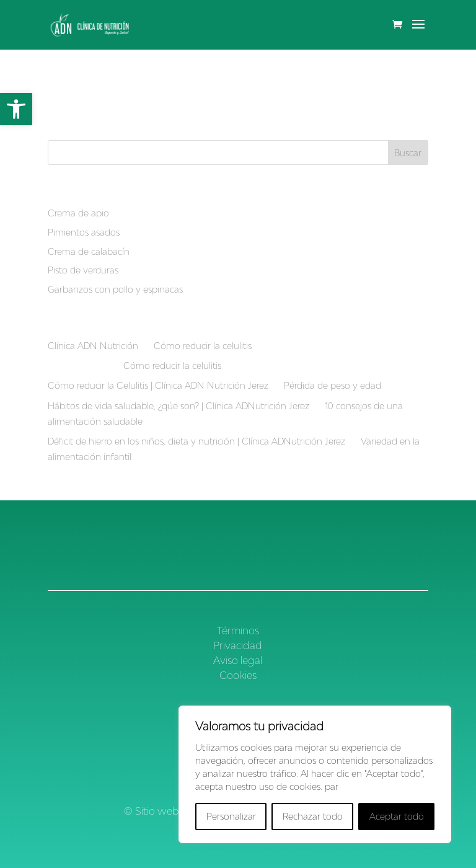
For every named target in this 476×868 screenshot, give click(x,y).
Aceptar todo (397, 816)
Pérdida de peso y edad (333, 385)
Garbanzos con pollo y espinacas (115, 289)
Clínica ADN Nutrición (93, 346)
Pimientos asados (84, 232)
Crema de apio (78, 213)
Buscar (408, 153)
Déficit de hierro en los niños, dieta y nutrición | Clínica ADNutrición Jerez (196, 441)
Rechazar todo (313, 816)
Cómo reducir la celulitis (203, 346)
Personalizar (231, 816)
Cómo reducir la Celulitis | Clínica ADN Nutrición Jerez (158, 385)
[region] (315, 774)
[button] (16, 109)
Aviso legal (238, 660)
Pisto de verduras (83, 270)
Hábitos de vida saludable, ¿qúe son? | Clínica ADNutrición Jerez (178, 406)
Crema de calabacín (89, 251)
